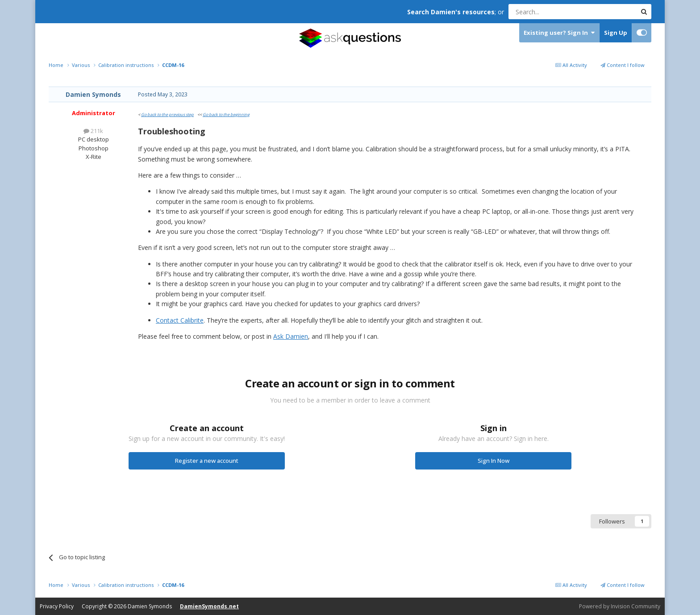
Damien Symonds (93, 94)
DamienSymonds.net (209, 606)
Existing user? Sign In (559, 33)
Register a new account (207, 461)
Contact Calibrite (180, 320)
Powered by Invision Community (620, 606)
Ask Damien (291, 336)
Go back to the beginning (226, 114)
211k (93, 131)
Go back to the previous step (167, 114)
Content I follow (623, 65)
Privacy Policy (57, 606)
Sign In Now (494, 461)
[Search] (551, 12)
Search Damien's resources (451, 12)
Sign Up (616, 33)
